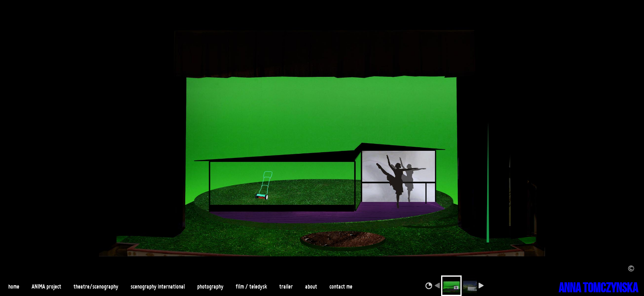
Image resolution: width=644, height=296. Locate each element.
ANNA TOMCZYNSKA (598, 288)
